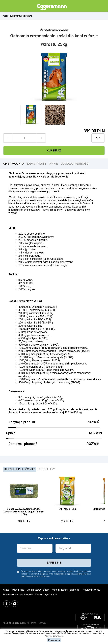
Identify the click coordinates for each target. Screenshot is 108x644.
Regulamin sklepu (91, 590)
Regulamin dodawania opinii (18, 595)
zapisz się (54, 563)
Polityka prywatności (46, 595)
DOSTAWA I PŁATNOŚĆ (74, 164)
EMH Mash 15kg (67, 509)
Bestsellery (46, 469)
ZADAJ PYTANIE (36, 164)
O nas (6, 590)
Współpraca (18, 590)
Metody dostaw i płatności (66, 590)
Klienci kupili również (20, 469)
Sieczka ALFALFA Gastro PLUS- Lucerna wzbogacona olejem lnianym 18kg (24, 512)
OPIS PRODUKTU (13, 164)
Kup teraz (54, 151)
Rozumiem (54, 640)
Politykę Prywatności (54, 636)
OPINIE (53, 164)
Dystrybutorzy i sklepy (38, 590)
